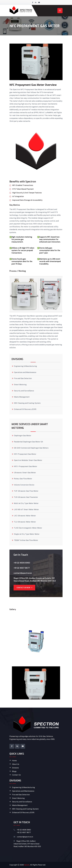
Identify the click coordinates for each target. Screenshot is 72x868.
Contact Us (16, 775)
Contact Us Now (24, 588)
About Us (16, 764)
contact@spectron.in (23, 573)
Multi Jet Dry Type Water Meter (26, 503)
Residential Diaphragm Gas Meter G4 (28, 442)
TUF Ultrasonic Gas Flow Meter (26, 491)
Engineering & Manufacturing (25, 366)
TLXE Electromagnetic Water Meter (28, 528)
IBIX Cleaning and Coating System (27, 403)
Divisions (15, 768)
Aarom (27, 865)
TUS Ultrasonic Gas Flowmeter (26, 497)
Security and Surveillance (24, 391)
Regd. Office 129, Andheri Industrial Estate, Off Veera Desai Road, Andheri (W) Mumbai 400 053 (35, 580)
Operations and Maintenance (25, 372)
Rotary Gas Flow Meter (23, 479)
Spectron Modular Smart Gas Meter (28, 460)
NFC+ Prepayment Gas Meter (26, 466)
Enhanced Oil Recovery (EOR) (25, 409)
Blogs (14, 771)
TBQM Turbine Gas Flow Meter (26, 540)
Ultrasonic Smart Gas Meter (25, 473)
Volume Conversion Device (24, 485)
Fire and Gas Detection (23, 378)
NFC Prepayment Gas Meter (25, 454)
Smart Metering (20, 385)
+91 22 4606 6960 (22, 563)
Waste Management (22, 397)
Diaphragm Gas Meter (23, 436)
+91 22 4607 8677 (22, 568)
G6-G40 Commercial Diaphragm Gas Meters (31, 448)
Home (14, 761)
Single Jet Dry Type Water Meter (27, 534)
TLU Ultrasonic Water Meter (25, 522)
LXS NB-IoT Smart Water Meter (26, 510)
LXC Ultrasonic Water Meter (25, 516)
